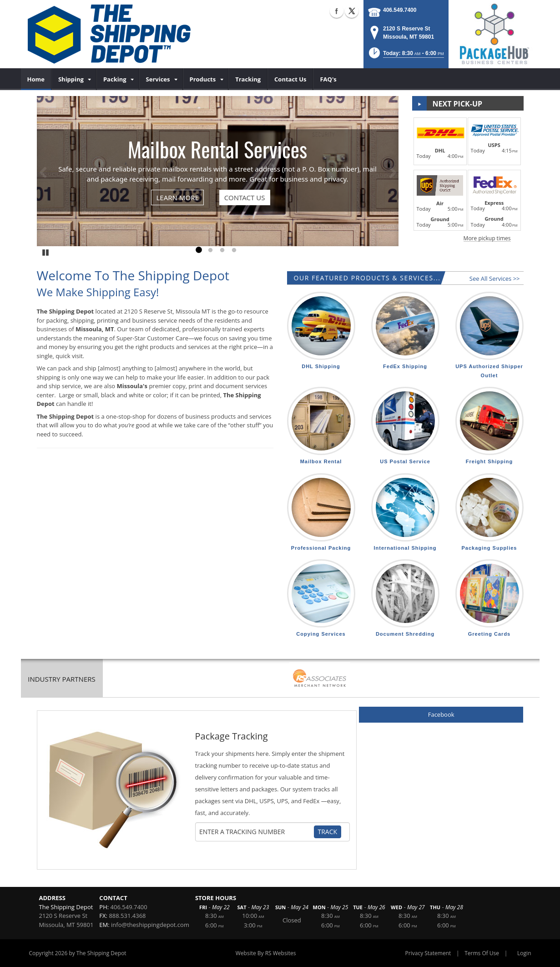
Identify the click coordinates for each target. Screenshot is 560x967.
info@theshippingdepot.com (150, 925)
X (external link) (352, 11)
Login (524, 953)
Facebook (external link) (337, 11)
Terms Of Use (482, 953)
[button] (406, 56)
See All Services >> (495, 278)
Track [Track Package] (328, 832)
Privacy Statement (428, 953)
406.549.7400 (400, 10)
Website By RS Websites (266, 953)
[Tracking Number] (256, 832)
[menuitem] (36, 79)
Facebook (441, 714)
